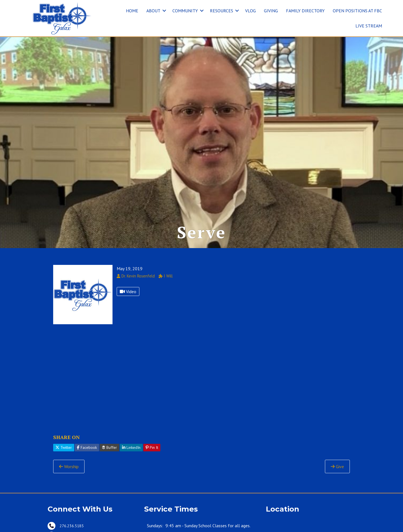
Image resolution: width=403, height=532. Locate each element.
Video (128, 293)
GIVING (271, 11)
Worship (69, 468)
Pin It (152, 449)
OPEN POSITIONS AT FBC (357, 11)
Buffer (109, 449)
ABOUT (153, 11)
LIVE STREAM (369, 26)
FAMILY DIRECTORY (305, 11)
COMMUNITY (185, 11)
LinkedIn (131, 449)
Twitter (64, 449)
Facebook (87, 449)
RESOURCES (222, 11)
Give (337, 468)
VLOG (250, 11)
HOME (132, 11)
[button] (164, 11)
